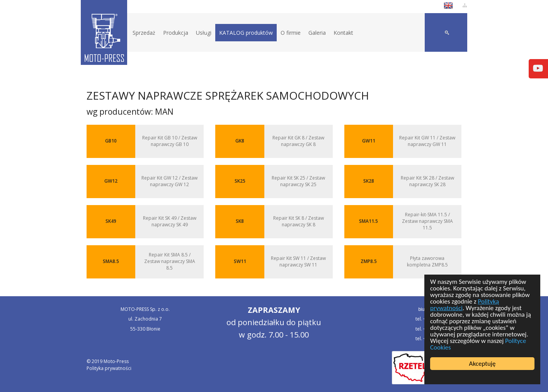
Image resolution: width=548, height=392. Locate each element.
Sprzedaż (144, 33)
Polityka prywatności (109, 368)
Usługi (204, 33)
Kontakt (343, 33)
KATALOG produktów (246, 33)
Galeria (317, 33)
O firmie (291, 33)
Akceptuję (482, 364)
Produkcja (176, 33)
